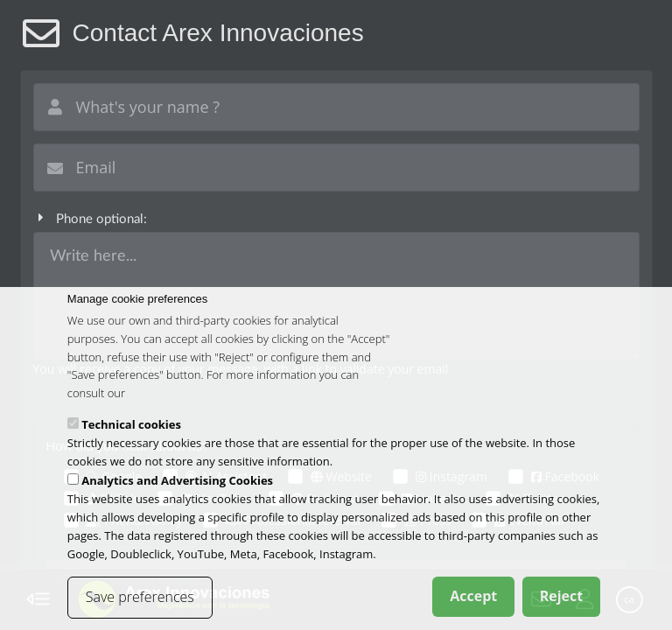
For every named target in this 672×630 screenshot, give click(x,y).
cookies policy (163, 395)
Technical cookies (131, 426)
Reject (562, 598)
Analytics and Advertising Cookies (177, 483)
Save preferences (140, 599)
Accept (473, 598)
